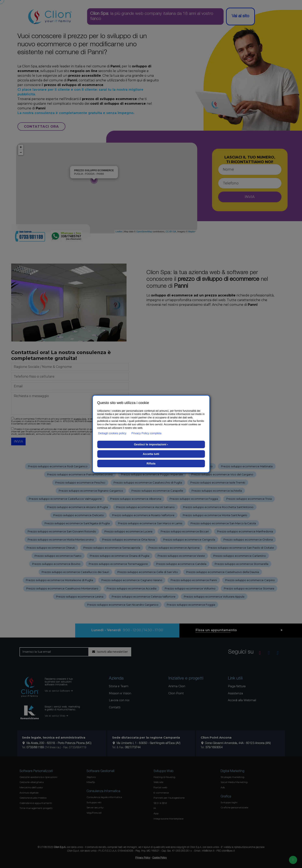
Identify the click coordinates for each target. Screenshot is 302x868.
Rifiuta (151, 463)
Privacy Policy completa (146, 433)
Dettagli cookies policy (112, 433)
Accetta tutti (151, 454)
